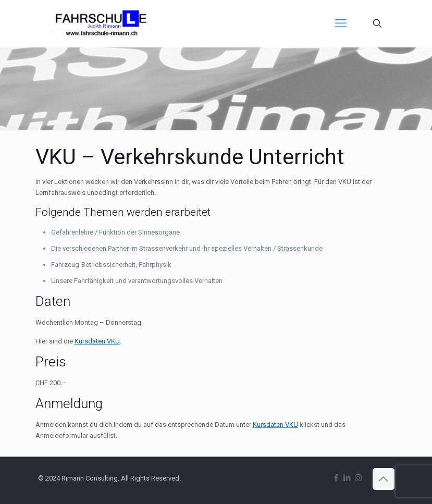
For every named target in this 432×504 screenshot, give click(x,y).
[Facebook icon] (336, 478)
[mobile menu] (341, 23)
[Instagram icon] (358, 478)
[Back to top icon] (384, 479)
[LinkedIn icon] (347, 478)
